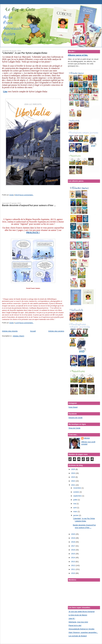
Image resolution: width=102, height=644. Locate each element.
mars (76, 511)
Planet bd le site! (75, 625)
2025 (73, 469)
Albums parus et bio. (78, 55)
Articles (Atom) (18, 336)
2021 (73, 485)
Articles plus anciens (56, 331)
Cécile (87, 438)
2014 (73, 558)
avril (75, 508)
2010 (73, 573)
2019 (73, 538)
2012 (73, 565)
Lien (5, 92)
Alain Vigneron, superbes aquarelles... (83, 632)
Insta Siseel (73, 407)
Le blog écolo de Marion (78, 615)
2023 (73, 477)
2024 (73, 473)
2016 (73, 550)
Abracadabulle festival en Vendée (81, 629)
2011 (73, 569)
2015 (73, 554)
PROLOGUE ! (33, 233)
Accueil (33, 331)
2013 (73, 562)
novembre (77, 488)
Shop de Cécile (74, 428)
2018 (73, 542)
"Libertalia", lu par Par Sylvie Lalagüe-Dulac (25, 53)
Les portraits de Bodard (78, 636)
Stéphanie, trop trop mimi (78, 622)
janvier (76, 515)
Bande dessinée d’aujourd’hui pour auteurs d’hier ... (29, 205)
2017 (73, 546)
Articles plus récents (10, 331)
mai (75, 504)
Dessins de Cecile (75, 418)
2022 (73, 481)
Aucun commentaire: (26, 195)
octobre (76, 492)
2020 (73, 534)
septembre (78, 496)
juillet (76, 500)
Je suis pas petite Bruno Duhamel (82, 612)
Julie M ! (72, 618)
